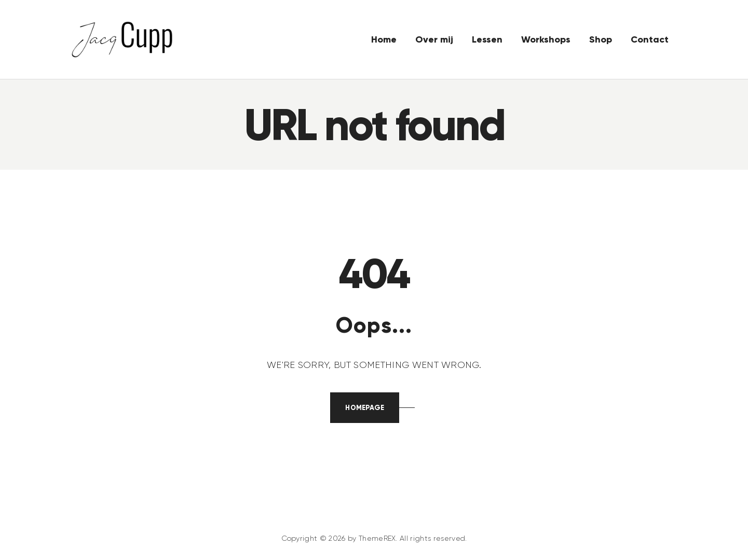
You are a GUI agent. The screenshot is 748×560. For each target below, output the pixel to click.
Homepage (365, 408)
